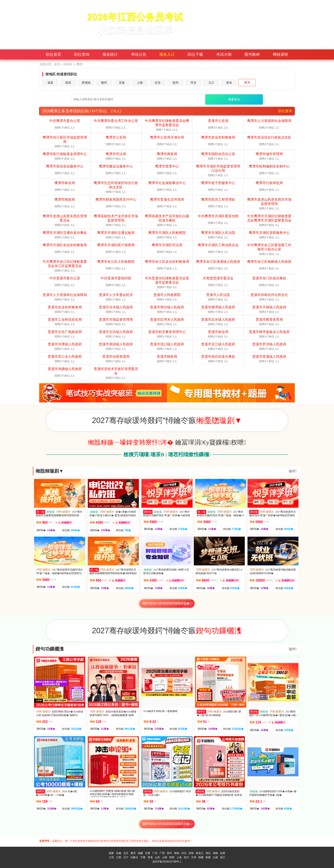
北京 (126, 853)
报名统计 (110, 54)
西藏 (201, 857)
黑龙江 (200, 853)
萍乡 (193, 83)
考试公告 (139, 54)
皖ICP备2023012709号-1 (167, 862)
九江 (211, 83)
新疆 (208, 857)
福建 (140, 853)
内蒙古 (134, 857)
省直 (50, 83)
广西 (162, 853)
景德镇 (86, 83)
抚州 (176, 83)
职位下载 (195, 54)
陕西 (172, 857)
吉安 (158, 83)
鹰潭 (247, 83)
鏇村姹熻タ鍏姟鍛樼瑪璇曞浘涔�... (167, 824)
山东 (157, 857)
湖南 (215, 853)
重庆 (133, 853)
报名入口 (167, 54)
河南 (191, 853)
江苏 (111, 857)
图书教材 (252, 54)
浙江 (223, 857)
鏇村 (293, 471)
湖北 (208, 853)
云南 (215, 857)
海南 (177, 853)
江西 (119, 857)
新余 (229, 83)
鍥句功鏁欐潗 (50, 649)
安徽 (119, 853)
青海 (150, 857)
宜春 (122, 83)
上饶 (140, 83)
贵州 (169, 853)
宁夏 (143, 857)
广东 (155, 853)
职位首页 (53, 54)
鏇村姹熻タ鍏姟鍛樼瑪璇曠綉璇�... (167, 603)
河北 (184, 853)
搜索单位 (234, 99)
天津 (194, 857)
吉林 (223, 853)
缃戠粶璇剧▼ (50, 471)
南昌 (68, 83)
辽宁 (126, 857)
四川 (186, 857)
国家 (111, 853)
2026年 (68, 64)
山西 (165, 857)
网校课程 (281, 54)
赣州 (104, 83)
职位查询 (82, 54)
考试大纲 (224, 54)
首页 (57, 64)
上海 (179, 857)
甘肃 (148, 853)
